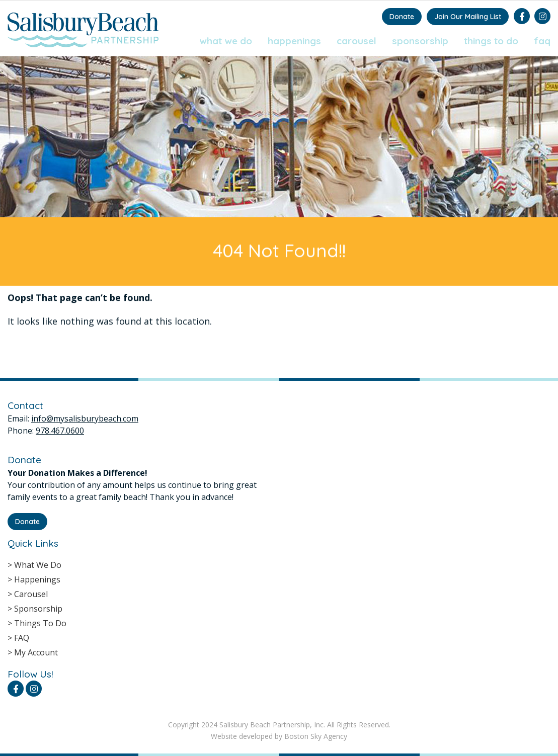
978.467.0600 (60, 431)
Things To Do (491, 41)
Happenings (294, 41)
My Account (36, 652)
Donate (402, 17)
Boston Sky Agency (316, 736)
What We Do (226, 41)
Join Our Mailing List (468, 17)
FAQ (542, 41)
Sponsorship (420, 41)
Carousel (356, 41)
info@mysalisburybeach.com (85, 418)
